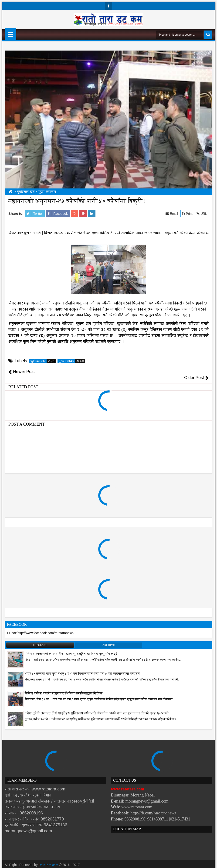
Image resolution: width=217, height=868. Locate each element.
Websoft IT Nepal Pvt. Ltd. (45, 863)
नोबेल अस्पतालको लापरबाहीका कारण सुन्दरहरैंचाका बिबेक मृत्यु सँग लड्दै (71, 648)
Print (187, 214)
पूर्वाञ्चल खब (43, 361)
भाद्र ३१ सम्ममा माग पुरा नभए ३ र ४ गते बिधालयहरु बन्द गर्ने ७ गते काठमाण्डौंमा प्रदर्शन (82, 668)
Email (172, 214)
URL (202, 214)
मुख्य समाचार (72, 361)
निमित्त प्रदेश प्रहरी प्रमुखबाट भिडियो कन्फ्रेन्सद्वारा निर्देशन (64, 688)
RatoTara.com (49, 859)
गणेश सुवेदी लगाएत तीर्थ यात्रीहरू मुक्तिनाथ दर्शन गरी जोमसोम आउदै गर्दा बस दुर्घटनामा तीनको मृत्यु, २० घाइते (97, 707)
